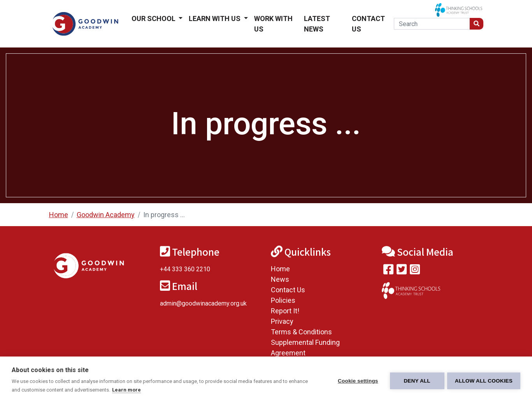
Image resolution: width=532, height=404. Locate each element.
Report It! (285, 311)
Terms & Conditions (301, 332)
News (280, 279)
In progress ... (164, 215)
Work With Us (273, 24)
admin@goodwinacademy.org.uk (203, 303)
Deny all (416, 380)
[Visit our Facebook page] (388, 271)
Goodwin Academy (106, 215)
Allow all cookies (484, 380)
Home (59, 215)
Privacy (282, 321)
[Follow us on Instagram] (415, 271)
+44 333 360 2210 (185, 269)
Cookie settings (357, 380)
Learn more (126, 390)
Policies (283, 300)
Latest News (317, 24)
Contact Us (368, 24)
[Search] (432, 24)
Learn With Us (215, 18)
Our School (154, 18)
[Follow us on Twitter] (402, 271)
